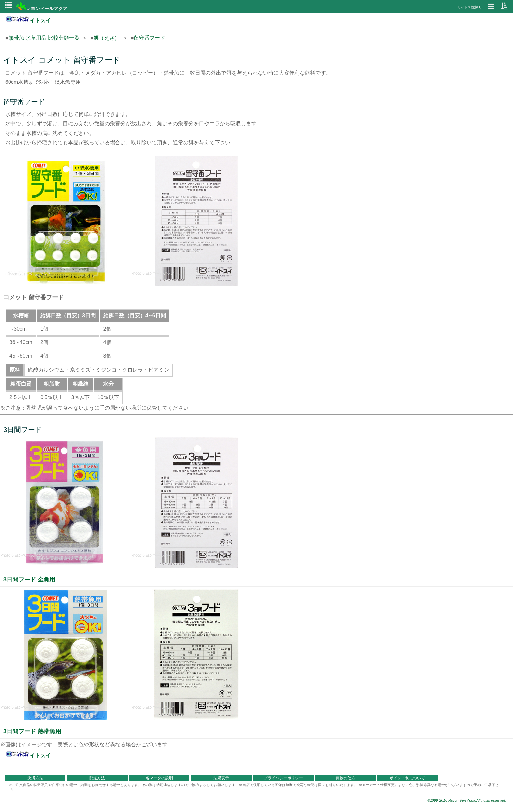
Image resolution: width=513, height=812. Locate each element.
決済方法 (35, 778)
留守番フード (150, 38)
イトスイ (28, 20)
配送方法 (97, 778)
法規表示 (221, 778)
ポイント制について (407, 778)
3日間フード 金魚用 (29, 580)
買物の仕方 (345, 778)
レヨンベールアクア (42, 9)
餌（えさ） (107, 38)
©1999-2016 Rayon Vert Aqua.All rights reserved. (467, 800)
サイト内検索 (469, 7)
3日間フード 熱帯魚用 (32, 731)
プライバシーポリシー (283, 778)
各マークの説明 (159, 778)
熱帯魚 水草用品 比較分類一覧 (44, 38)
